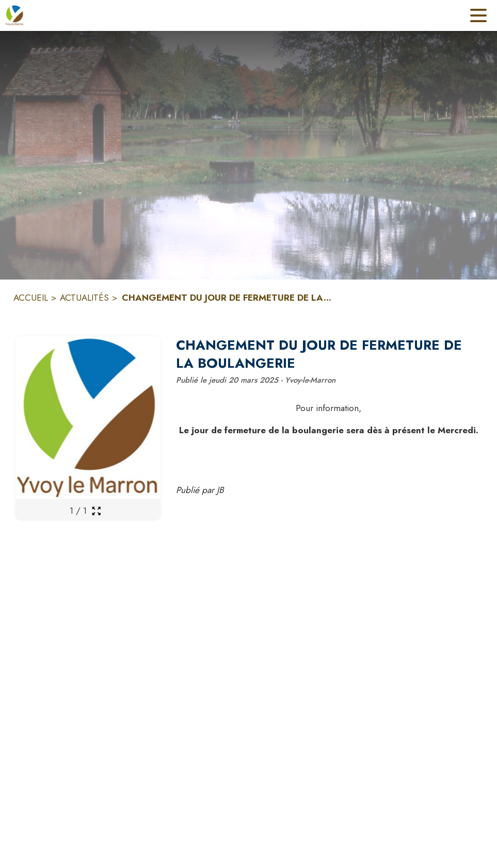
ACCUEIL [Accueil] (31, 298)
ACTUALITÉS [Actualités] (84, 298)
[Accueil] (14, 15)
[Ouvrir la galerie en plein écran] (96, 511)
